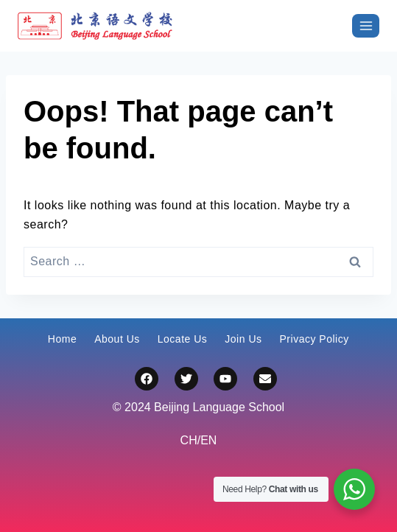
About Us (117, 339)
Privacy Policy (315, 339)
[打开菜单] (366, 25)
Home (62, 339)
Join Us (243, 339)
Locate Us (183, 339)
